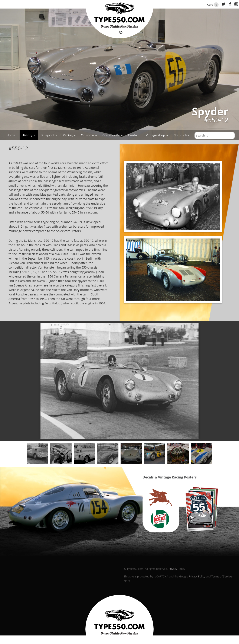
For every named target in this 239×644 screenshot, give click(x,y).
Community (111, 135)
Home (11, 135)
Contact (134, 135)
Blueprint (48, 135)
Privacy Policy (177, 569)
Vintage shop (155, 135)
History (27, 135)
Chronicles (181, 135)
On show (88, 135)
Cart (213, 5)
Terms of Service (222, 576)
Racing (68, 135)
